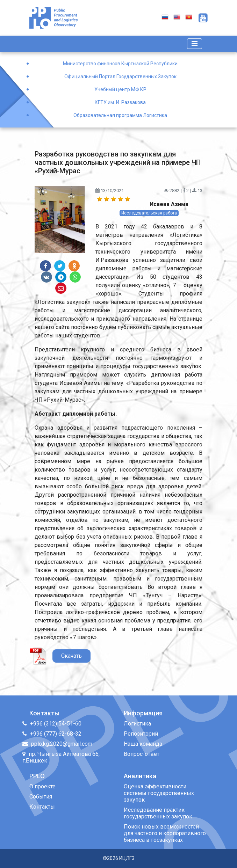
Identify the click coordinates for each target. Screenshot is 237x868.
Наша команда (143, 744)
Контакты (42, 807)
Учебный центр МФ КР (120, 89)
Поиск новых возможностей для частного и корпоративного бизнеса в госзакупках (165, 833)
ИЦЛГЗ (127, 858)
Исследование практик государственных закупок (158, 813)
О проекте (42, 786)
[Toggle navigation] (195, 44)
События (41, 797)
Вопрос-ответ (142, 754)
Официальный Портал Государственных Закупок (120, 76)
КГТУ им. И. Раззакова (120, 102)
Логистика (137, 724)
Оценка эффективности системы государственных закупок (159, 793)
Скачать (71, 656)
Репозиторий (141, 734)
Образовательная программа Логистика (120, 115)
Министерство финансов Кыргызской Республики (120, 64)
